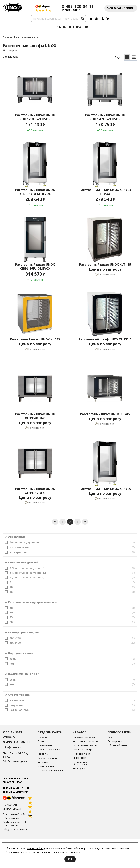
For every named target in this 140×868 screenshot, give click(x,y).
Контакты (43, 791)
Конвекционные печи (85, 770)
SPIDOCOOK (79, 787)
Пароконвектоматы (84, 766)
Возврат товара (47, 787)
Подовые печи (81, 783)
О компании (45, 775)
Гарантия (43, 783)
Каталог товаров (72, 27)
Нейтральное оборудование (81, 792)
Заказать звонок (121, 8)
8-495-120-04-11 (78, 6)
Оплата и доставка (49, 779)
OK (70, 859)
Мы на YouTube (15, 821)
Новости (43, 766)
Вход (111, 766)
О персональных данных (52, 800)
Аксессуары (79, 798)
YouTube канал (46, 796)
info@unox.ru (72, 10)
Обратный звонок (118, 775)
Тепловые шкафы (83, 779)
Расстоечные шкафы (85, 775)
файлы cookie (34, 848)
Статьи (42, 770)
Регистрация (115, 770)
